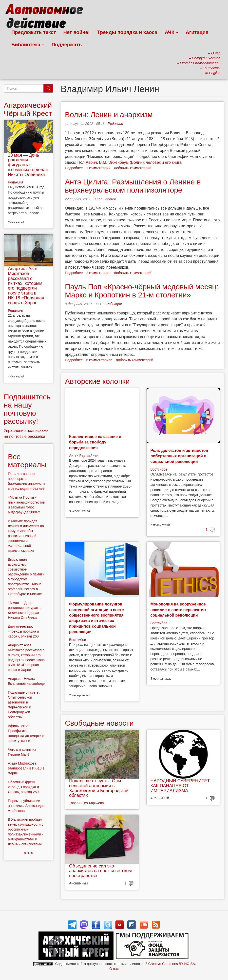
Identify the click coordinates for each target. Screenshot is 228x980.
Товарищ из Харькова (86, 803)
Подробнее (74, 168)
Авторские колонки (97, 381)
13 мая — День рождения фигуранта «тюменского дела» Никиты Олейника (28, 165)
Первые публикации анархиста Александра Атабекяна (26, 806)
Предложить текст (34, 32)
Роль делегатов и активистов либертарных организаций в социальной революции (179, 456)
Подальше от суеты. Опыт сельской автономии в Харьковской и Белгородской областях (99, 788)
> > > (28, 853)
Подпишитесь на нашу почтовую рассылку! (27, 409)
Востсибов (159, 469)
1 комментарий (98, 168)
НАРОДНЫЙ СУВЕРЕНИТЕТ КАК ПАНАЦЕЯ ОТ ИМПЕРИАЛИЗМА (180, 786)
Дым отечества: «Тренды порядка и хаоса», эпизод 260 (23, 631)
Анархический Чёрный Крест (28, 109)
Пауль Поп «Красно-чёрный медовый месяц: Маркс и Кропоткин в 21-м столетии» (142, 291)
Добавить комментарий (133, 168)
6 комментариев (99, 360)
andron (111, 199)
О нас (114, 969)
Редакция (115, 124)
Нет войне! (77, 32)
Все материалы (27, 461)
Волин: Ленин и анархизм (109, 115)
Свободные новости (99, 723)
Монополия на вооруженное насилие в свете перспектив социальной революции (178, 610)
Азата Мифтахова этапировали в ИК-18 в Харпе (26, 768)
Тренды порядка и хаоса (127, 32)
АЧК (172, 32)
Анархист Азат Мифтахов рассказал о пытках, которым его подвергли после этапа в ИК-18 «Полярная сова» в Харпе (26, 286)
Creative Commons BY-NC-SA (172, 964)
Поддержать (67, 45)
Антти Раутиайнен (84, 456)
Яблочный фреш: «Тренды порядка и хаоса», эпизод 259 (23, 787)
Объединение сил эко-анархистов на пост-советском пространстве (100, 871)
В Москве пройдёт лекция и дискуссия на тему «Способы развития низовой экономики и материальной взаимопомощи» (26, 536)
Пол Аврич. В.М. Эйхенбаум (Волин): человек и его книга (129, 162)
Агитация (197, 32)
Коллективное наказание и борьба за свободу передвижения (95, 442)
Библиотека (28, 45)
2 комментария (98, 273)
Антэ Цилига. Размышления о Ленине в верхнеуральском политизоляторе (133, 186)
